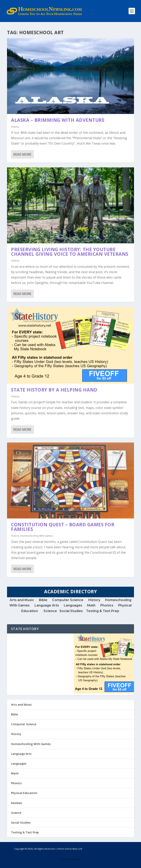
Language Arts (47, 605)
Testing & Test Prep (103, 611)
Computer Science (68, 600)
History (15, 127)
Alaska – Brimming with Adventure (58, 120)
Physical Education (24, 793)
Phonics (107, 605)
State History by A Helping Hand (54, 390)
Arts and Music (22, 600)
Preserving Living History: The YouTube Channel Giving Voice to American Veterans (70, 252)
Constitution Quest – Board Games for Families (63, 527)
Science (51, 611)
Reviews (16, 803)
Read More (22, 154)
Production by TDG (70, 859)
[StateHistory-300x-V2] (104, 692)
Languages (73, 605)
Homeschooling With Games (37, 536)
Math (91, 605)
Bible (43, 600)
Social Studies (71, 611)
